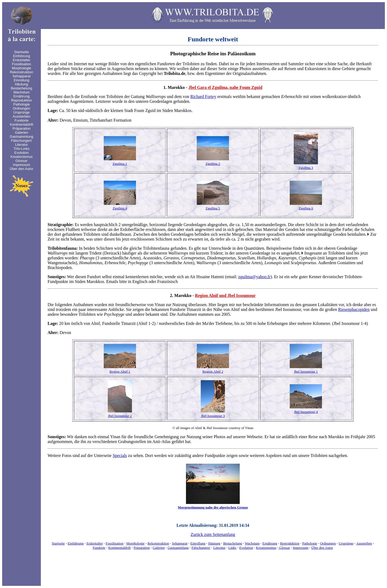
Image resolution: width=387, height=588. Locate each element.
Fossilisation (114, 543)
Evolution (246, 548)
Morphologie (135, 543)
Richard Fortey (203, 97)
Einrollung (198, 543)
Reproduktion (290, 543)
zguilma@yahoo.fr (254, 277)
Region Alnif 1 (120, 371)
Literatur (219, 548)
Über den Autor (322, 548)
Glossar (284, 548)
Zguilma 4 (120, 208)
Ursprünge (346, 543)
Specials (120, 455)
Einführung (76, 543)
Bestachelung (232, 543)
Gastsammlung (178, 548)
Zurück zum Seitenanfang (213, 534)
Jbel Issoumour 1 (306, 371)
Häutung (214, 543)
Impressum (301, 548)
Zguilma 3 (306, 168)
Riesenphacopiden (354, 309)
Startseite (58, 543)
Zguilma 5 (213, 208)
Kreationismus (266, 548)
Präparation (142, 548)
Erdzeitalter (95, 543)
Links (232, 548)
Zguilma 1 (120, 164)
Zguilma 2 (213, 164)
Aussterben (364, 543)
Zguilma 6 (306, 208)
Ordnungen (328, 543)
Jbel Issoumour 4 (306, 412)
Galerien (159, 548)
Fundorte (99, 548)
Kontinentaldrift (120, 548)
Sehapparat (180, 543)
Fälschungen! (201, 548)
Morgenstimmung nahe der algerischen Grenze (213, 507)
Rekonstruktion (158, 543)
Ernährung (270, 543)
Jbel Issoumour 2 (120, 416)
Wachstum (252, 543)
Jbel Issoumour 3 (213, 416)
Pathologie (310, 543)
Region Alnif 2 (213, 371)
